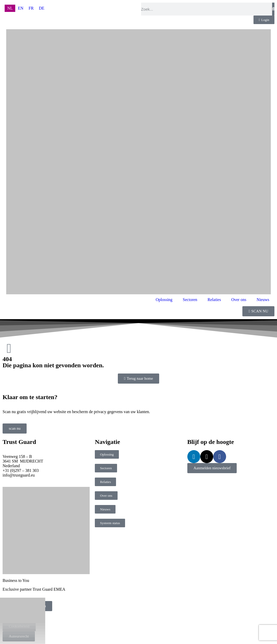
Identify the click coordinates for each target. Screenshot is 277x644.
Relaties (214, 300)
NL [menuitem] (10, 8)
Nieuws (263, 300)
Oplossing (164, 300)
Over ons (239, 300)
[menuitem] (10, 8)
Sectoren (190, 300)
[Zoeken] (273, 9)
